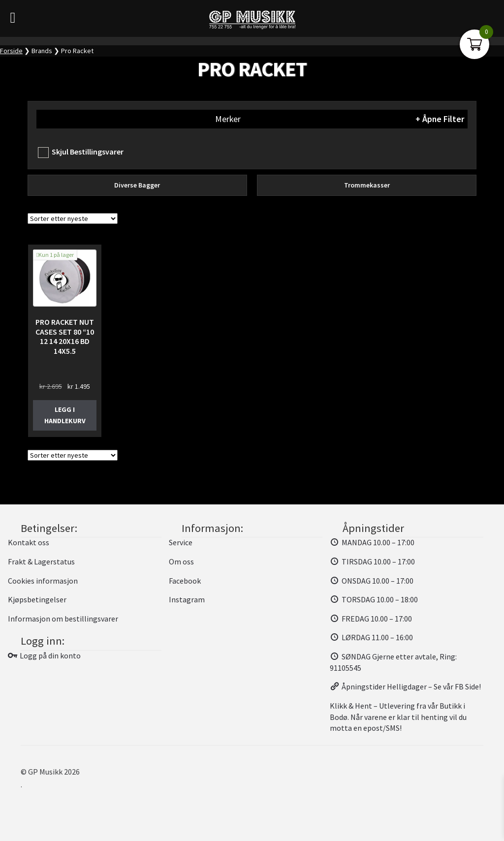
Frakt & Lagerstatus (41, 561)
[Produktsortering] (73, 218)
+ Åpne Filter (440, 119)
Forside (11, 51)
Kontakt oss (29, 542)
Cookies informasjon (43, 581)
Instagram (187, 599)
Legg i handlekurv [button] (65, 415)
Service (181, 542)
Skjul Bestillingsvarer (88, 152)
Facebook (185, 581)
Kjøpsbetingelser (37, 599)
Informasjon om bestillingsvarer (63, 619)
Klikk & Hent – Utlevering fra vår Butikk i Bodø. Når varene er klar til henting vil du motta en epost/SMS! (398, 717)
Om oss (181, 561)
